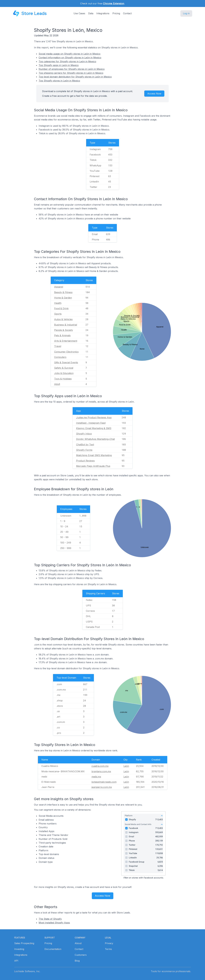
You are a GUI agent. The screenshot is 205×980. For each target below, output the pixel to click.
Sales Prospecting (24, 943)
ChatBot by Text (85, 445)
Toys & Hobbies (63, 379)
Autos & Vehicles (63, 319)
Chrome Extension (114, 3)
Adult (57, 384)
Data (91, 13)
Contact (127, 13)
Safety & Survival (64, 368)
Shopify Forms (84, 450)
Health (58, 303)
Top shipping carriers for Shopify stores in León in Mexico (71, 73)
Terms (108, 949)
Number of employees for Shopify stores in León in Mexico (72, 69)
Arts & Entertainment (66, 341)
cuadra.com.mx (100, 766)
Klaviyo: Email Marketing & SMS (94, 428)
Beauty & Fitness (63, 292)
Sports (58, 314)
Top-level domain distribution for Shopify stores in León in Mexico (75, 77)
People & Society (64, 330)
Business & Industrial (66, 325)
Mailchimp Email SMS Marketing (94, 455)
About (78, 943)
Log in (186, 13)
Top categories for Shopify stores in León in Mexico (67, 61)
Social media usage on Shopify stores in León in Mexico (70, 54)
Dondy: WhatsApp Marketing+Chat (95, 439)
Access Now (154, 94)
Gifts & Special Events (66, 362)
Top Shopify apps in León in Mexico (59, 65)
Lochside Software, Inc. (27, 971)
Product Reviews (85, 461)
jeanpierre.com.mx (102, 787)
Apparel (59, 287)
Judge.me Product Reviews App (94, 418)
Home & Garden (63, 298)
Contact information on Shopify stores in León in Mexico (70, 58)
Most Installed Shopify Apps (54, 923)
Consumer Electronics (66, 352)
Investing (19, 949)
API (16, 961)
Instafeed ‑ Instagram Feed (91, 423)
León (126, 766)
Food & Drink (61, 308)
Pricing (116, 13)
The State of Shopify (50, 919)
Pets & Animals (62, 335)
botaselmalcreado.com (104, 782)
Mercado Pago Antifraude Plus (93, 466)
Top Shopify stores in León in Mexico (59, 81)
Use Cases (79, 13)
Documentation (53, 949)
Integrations (103, 13)
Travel (58, 346)
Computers (60, 357)
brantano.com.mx (101, 771)
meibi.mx (96, 777)
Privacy (109, 943)
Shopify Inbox (84, 434)
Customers (81, 955)
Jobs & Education (64, 373)
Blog (77, 961)
